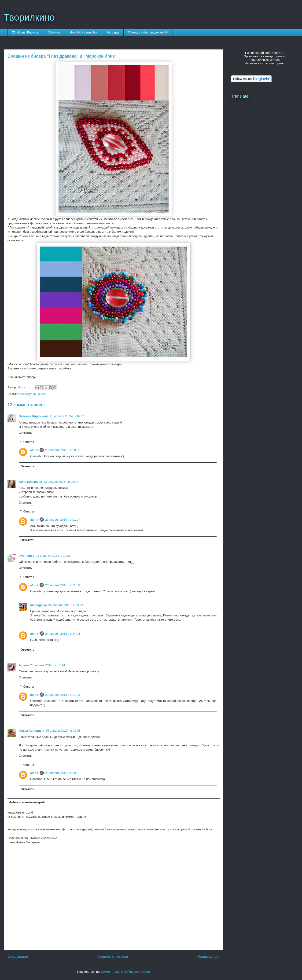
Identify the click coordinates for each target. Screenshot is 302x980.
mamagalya (39, 605)
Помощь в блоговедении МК (148, 32)
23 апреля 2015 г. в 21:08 (63, 585)
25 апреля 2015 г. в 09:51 (63, 773)
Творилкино (29, 17)
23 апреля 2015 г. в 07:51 (67, 416)
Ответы (29, 442)
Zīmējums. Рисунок (25, 32)
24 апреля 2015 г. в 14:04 (63, 634)
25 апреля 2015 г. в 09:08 (63, 731)
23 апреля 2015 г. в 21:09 (63, 695)
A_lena (24, 665)
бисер (42, 394)
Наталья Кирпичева (34, 416)
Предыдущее (208, 956)
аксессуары (28, 394)
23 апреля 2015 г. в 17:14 (48, 665)
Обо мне (54, 32)
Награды (113, 32)
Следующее (18, 956)
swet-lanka (26, 556)
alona (34, 450)
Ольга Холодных (31, 731)
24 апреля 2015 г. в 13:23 (66, 605)
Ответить (25, 433)
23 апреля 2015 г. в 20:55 (63, 450)
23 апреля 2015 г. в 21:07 (63, 520)
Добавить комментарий (27, 802)
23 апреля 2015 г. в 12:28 (53, 556)
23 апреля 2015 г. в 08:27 (61, 482)
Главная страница (112, 956)
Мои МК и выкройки (83, 32)
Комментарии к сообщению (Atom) (126, 972)
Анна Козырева (30, 482)
